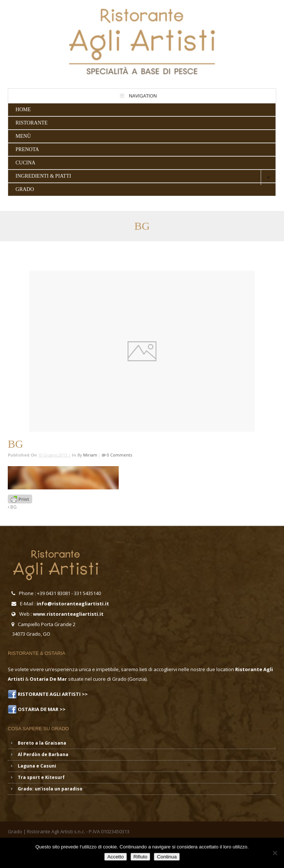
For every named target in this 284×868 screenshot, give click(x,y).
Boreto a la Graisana (42, 743)
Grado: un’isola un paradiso (50, 789)
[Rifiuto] (275, 853)
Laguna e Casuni (37, 766)
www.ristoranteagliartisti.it (68, 614)
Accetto (115, 857)
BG (12, 507)
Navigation (143, 96)
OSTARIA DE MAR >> (41, 709)
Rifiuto (141, 857)
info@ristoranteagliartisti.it (73, 604)
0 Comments (119, 455)
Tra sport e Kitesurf (41, 777)
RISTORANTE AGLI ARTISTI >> (52, 694)
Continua (167, 857)
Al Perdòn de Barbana (43, 754)
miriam (90, 455)
